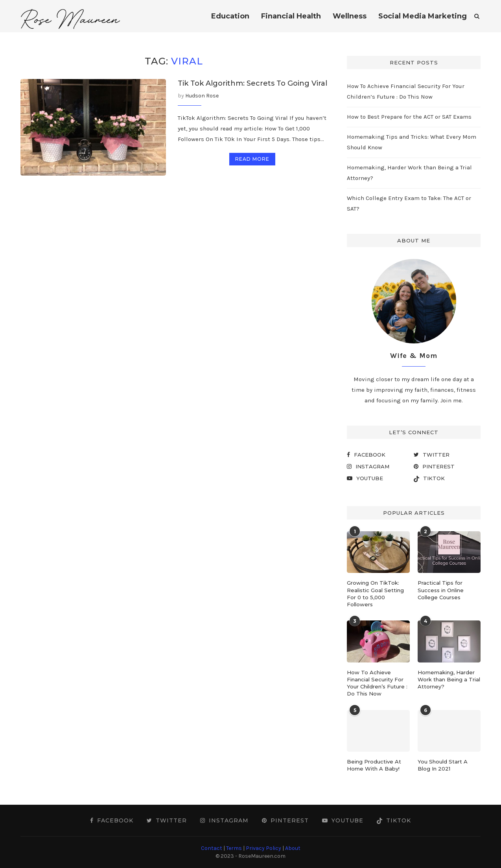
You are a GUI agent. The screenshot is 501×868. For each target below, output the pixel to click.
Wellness (350, 16)
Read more (252, 159)
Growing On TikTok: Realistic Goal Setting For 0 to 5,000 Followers (375, 594)
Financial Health (291, 16)
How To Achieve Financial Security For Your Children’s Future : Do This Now (377, 683)
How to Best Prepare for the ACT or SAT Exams (409, 117)
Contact (212, 848)
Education (230, 16)
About (293, 848)
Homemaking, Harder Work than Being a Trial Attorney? (449, 679)
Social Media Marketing (423, 16)
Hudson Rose (202, 96)
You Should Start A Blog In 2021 (443, 765)
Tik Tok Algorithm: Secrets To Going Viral (252, 83)
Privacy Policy (263, 848)
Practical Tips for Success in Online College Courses (441, 590)
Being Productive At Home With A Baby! (374, 765)
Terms (234, 848)
